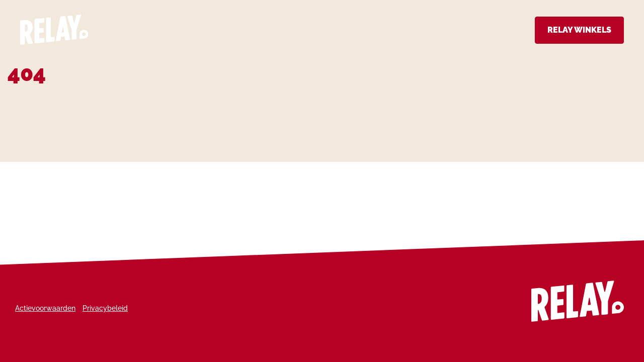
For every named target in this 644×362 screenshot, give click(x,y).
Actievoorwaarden (45, 308)
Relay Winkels (579, 30)
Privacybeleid (105, 308)
